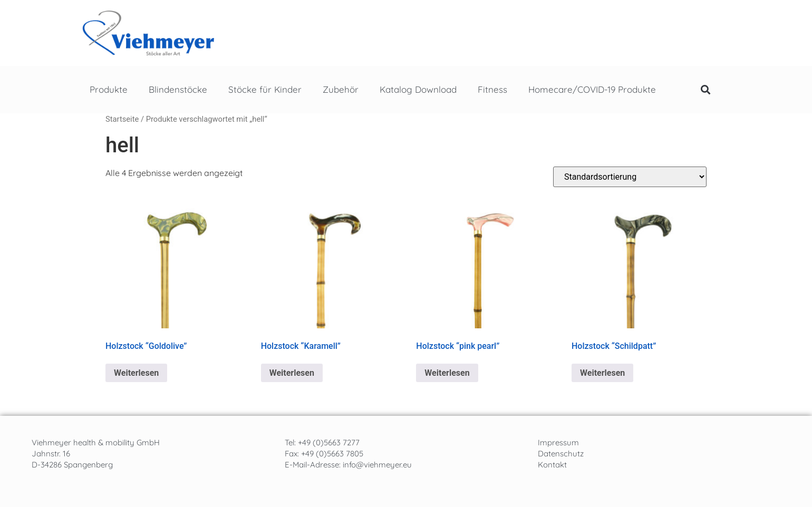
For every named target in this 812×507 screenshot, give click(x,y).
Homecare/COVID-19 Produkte (592, 89)
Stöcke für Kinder (265, 89)
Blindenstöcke (178, 89)
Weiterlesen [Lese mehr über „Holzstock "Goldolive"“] (136, 373)
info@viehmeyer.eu (377, 465)
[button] (705, 90)
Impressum (558, 442)
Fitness (492, 89)
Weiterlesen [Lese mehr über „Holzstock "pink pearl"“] (447, 373)
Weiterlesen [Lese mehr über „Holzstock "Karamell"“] (292, 373)
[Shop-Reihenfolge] (630, 177)
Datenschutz (561, 454)
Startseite (122, 119)
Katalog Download (418, 89)
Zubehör (341, 89)
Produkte (109, 89)
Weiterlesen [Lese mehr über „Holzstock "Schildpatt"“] (602, 373)
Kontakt (552, 465)
